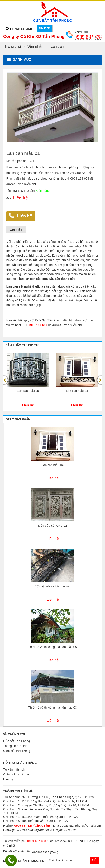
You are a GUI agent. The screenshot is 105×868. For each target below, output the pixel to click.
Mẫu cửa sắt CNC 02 (53, 526)
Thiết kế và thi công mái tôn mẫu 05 (53, 647)
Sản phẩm (36, 46)
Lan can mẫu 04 (77, 391)
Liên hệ (24, 216)
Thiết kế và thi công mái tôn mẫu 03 (53, 708)
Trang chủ (13, 46)
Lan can (57, 46)
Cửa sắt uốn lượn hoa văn (53, 586)
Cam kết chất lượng (17, 751)
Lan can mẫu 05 (28, 391)
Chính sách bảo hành (18, 774)
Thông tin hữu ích (15, 746)
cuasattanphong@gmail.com (81, 826)
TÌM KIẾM (45, 28)
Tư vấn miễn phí (14, 769)
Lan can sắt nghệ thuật (23, 286)
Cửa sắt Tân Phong (17, 741)
